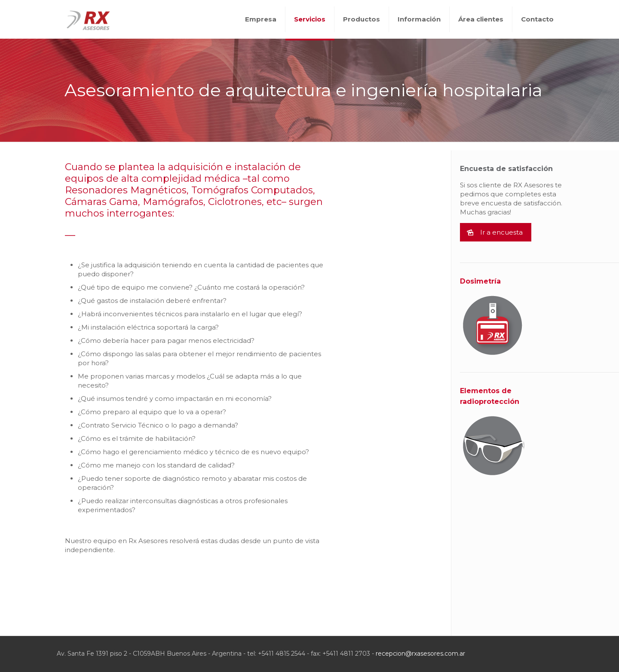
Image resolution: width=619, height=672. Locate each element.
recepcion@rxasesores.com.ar (420, 654)
